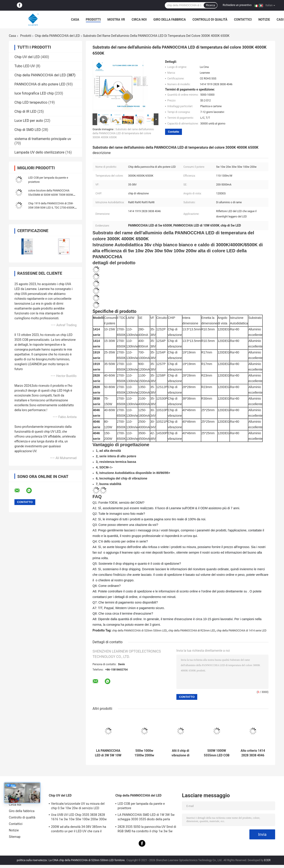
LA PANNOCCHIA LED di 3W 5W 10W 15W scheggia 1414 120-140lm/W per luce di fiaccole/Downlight (108, 753)
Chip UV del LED (27, 57)
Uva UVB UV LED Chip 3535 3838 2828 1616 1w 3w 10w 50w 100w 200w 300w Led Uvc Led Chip (79, 818)
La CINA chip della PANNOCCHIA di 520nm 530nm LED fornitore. (87, 860)
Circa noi (139, 20)
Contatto (174, 132)
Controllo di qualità (210, 20)
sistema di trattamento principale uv (43, 139)
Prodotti (93, 20)
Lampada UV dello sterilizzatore (39, 152)
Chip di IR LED (25, 111)
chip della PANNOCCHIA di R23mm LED (192, 631)
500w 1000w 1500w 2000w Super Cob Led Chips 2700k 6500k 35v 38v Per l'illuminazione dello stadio (144, 753)
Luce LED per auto (29, 121)
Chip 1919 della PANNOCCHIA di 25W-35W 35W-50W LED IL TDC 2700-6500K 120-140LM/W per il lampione (51, 208)
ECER (267, 860)
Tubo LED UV (25, 66)
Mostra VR (116, 20)
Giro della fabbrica (170, 20)
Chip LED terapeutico (31, 102)
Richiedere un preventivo (237, 5)
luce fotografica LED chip (34, 93)
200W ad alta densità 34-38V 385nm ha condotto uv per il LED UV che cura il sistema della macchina (79, 830)
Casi (280, 20)
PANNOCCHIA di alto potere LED (40, 84)
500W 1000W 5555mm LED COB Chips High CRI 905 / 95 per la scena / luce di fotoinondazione (217, 753)
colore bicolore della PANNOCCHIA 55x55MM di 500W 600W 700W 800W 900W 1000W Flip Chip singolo (51, 195)
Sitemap (15, 837)
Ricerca (210, 5)
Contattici (243, 20)
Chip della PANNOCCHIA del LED (57, 36)
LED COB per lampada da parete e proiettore (141, 806)
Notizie (264, 20)
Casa (75, 20)
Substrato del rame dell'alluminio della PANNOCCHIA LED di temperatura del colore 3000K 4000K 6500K (123, 133)
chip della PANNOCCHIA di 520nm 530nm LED (139, 631)
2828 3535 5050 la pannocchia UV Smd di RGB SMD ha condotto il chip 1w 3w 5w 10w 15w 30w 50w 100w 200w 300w (147, 830)
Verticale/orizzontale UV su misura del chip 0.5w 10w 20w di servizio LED (78, 806)
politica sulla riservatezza (32, 860)
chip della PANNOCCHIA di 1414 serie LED (242, 631)
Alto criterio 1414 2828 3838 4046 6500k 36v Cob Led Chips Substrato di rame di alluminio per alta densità (253, 753)
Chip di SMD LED (28, 130)
